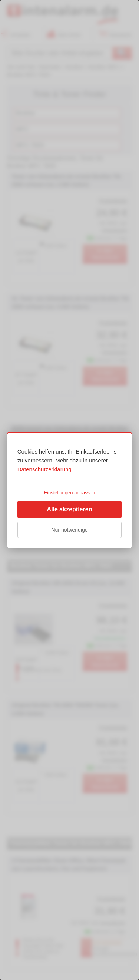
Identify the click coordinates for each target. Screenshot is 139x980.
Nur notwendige (69, 530)
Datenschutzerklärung (44, 469)
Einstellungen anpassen (69, 493)
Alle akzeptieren (70, 509)
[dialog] (69, 490)
